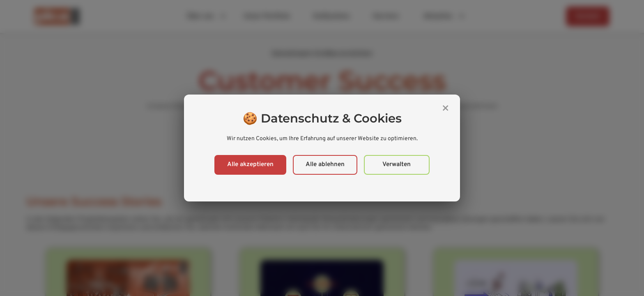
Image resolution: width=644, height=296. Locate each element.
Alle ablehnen (325, 165)
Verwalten (397, 165)
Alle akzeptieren (250, 165)
